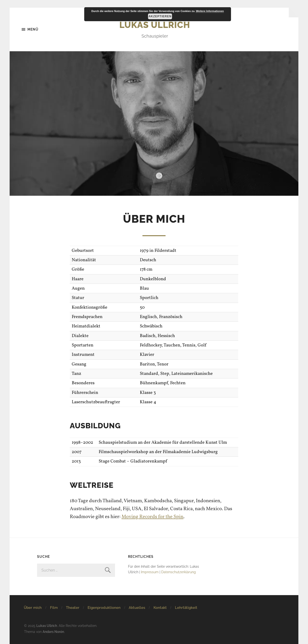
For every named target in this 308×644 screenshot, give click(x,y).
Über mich (33, 608)
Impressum (150, 572)
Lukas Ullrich (155, 25)
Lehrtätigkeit (186, 608)
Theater (73, 608)
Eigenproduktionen (104, 608)
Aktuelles (137, 608)
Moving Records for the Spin (152, 517)
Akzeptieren (160, 16)
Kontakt (160, 608)
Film (54, 608)
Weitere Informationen (210, 11)
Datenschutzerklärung (179, 572)
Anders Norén (53, 632)
